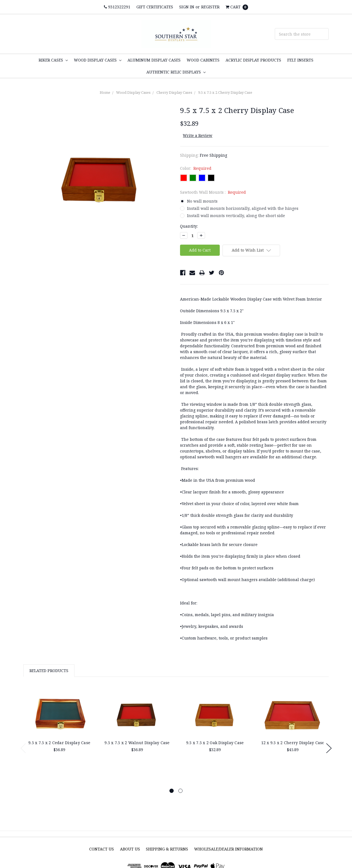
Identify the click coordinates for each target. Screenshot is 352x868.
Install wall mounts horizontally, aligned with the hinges (243, 208)
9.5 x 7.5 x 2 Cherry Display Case (225, 92)
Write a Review (198, 135)
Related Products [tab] (49, 671)
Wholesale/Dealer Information (229, 849)
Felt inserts (300, 60)
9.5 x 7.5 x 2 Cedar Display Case (59, 743)
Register (210, 7)
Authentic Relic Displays (176, 72)
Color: (196, 168)
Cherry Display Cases (174, 92)
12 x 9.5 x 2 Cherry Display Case (293, 743)
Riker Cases (53, 60)
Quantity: (189, 226)
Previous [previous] (23, 748)
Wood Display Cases (98, 60)
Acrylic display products (253, 60)
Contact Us (102, 849)
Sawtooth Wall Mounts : (213, 192)
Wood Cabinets (203, 60)
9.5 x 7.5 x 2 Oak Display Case (215, 743)
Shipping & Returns (167, 849)
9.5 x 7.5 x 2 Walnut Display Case (137, 743)
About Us (130, 849)
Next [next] (329, 748)
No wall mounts (202, 201)
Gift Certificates (155, 7)
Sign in (187, 7)
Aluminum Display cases (154, 60)
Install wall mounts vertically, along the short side (236, 216)
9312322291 (117, 7)
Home (105, 92)
